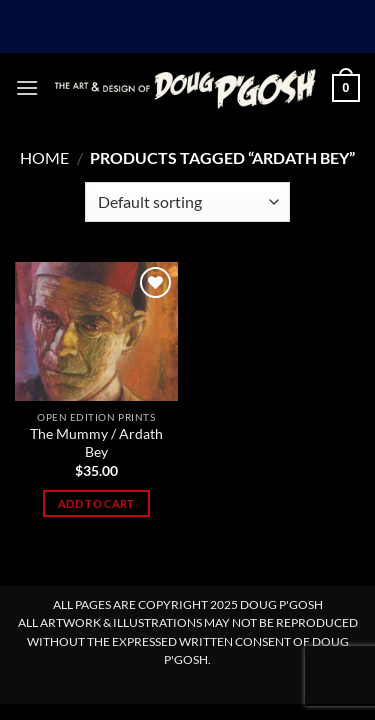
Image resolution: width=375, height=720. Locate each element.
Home (44, 157)
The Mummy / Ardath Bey (96, 443)
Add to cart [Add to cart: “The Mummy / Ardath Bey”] (96, 503)
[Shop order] (187, 202)
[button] (27, 87)
